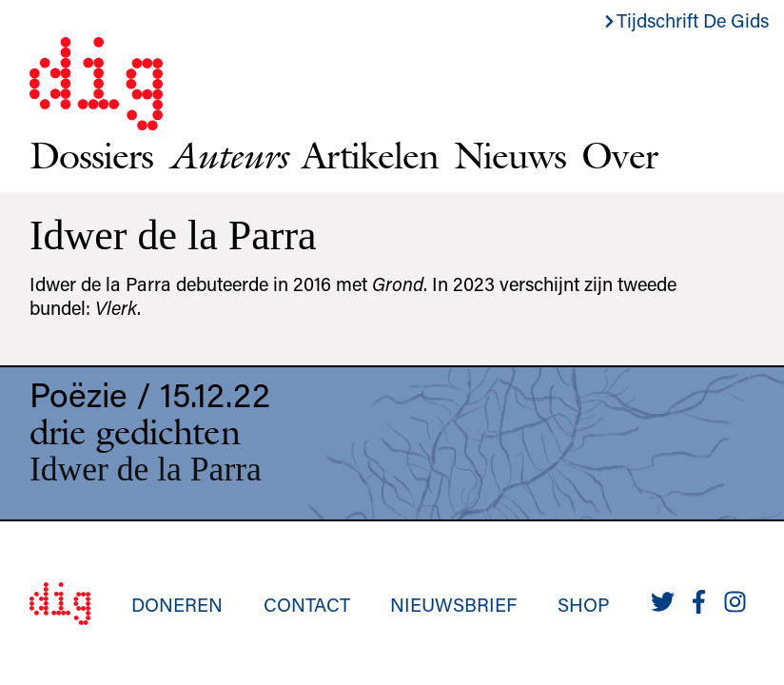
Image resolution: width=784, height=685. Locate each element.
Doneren (177, 604)
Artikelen (370, 155)
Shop (584, 604)
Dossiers (91, 155)
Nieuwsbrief (453, 604)
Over (619, 155)
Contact (307, 604)
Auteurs (227, 155)
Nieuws (510, 155)
